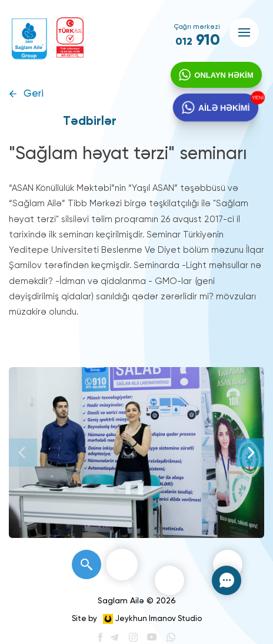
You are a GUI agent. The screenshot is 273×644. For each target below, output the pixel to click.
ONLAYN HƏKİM (223, 76)
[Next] (250, 453)
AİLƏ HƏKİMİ (224, 109)
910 (198, 41)
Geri (34, 94)
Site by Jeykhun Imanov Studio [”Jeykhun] (137, 619)
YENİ (258, 98)
